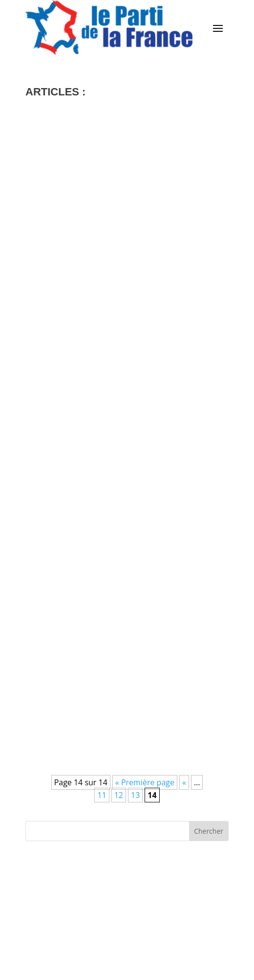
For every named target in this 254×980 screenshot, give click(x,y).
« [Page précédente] (184, 782)
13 (135, 795)
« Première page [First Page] (145, 782)
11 (102, 795)
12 (119, 795)
